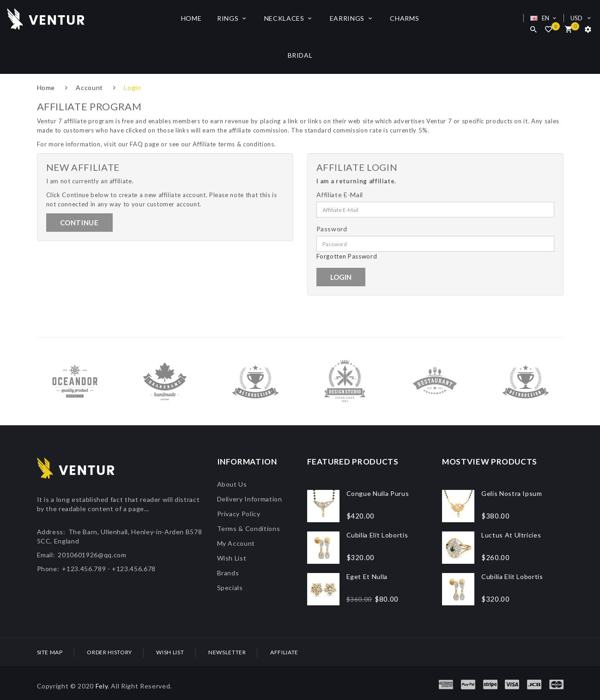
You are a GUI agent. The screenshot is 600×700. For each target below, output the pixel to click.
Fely (102, 686)
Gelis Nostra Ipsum (512, 493)
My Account (236, 543)
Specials (230, 588)
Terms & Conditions (249, 528)
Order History (109, 652)
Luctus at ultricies (511, 535)
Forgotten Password (347, 256)
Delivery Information (250, 499)
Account (89, 87)
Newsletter (227, 652)
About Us (232, 484)
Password (332, 229)
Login (132, 87)
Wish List (232, 558)
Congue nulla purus (378, 493)
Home (46, 87)
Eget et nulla (367, 576)
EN (544, 18)
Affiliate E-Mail (340, 195)
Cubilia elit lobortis (377, 535)
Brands (228, 573)
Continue (79, 223)
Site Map (50, 652)
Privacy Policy (239, 514)
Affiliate (284, 652)
